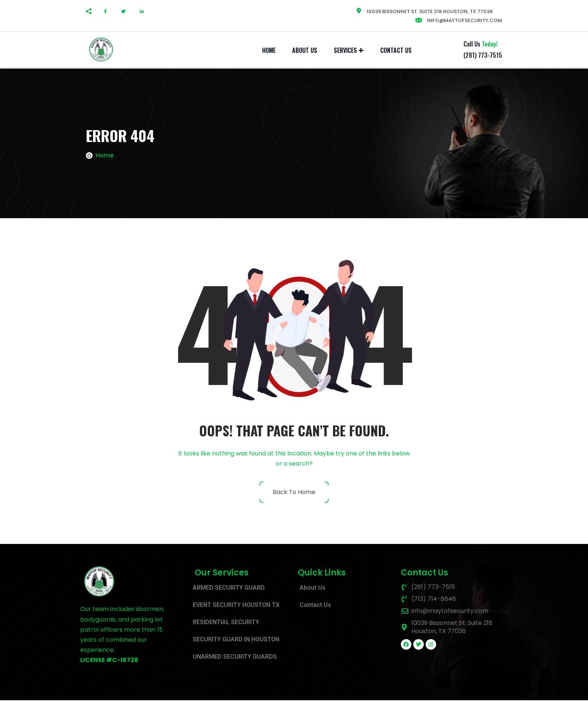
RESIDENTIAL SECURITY (226, 623)
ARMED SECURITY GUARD (229, 588)
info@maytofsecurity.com (458, 20)
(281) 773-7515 (483, 55)
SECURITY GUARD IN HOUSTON (236, 640)
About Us (305, 50)
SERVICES (345, 50)
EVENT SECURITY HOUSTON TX (236, 606)
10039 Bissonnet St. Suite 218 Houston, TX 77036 (424, 11)
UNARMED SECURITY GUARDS (235, 657)
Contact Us (396, 50)
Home (269, 50)
